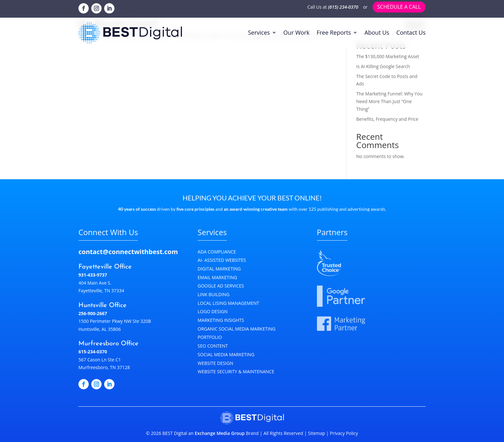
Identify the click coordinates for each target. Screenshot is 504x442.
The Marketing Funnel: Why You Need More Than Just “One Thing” (389, 101)
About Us (377, 32)
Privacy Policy (343, 433)
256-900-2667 (93, 313)
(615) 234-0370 (343, 7)
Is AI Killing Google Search (383, 66)
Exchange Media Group (220, 433)
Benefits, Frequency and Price (387, 119)
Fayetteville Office (105, 267)
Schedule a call (399, 7)
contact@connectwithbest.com (128, 252)
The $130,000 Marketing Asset (388, 56)
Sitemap (316, 433)
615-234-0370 (93, 352)
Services (259, 32)
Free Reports (334, 32)
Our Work (297, 32)
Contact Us (411, 32)
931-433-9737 (93, 275)
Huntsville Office (103, 305)
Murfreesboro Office (108, 344)
